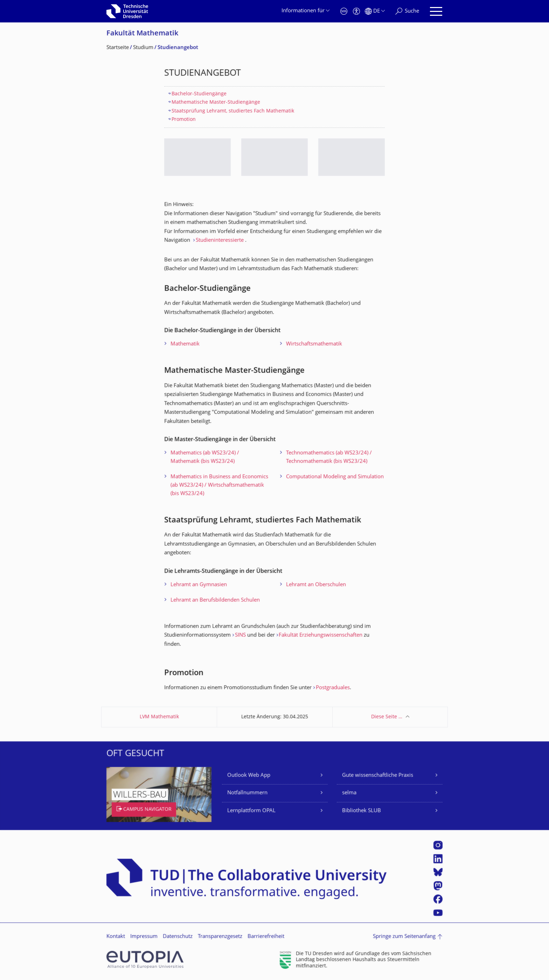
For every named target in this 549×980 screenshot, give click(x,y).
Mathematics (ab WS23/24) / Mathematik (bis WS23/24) (205, 457)
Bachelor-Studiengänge (199, 94)
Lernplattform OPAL (251, 811)
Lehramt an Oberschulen (316, 585)
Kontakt (116, 937)
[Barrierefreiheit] (356, 11)
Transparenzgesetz (220, 937)
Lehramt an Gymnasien (199, 585)
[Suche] (407, 11)
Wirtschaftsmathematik (314, 344)
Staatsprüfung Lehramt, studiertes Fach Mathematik (233, 111)
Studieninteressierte (220, 241)
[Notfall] (344, 11)
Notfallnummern (247, 793)
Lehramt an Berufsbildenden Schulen (215, 600)
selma (349, 793)
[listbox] (274, 162)
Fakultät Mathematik (142, 34)
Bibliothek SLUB (362, 811)
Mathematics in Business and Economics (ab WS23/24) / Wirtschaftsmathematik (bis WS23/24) (219, 485)
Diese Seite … (387, 717)
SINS (240, 635)
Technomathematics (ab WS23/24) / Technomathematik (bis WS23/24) (329, 457)
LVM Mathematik (159, 717)
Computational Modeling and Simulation (335, 477)
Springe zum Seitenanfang (404, 937)
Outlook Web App (249, 776)
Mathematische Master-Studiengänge (216, 102)
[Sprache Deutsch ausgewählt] (375, 11)
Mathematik (185, 344)
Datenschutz (178, 937)
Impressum (144, 937)
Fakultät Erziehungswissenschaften (321, 635)
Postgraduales (333, 688)
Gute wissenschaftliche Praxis (378, 776)
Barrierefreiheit (266, 937)
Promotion (184, 120)
